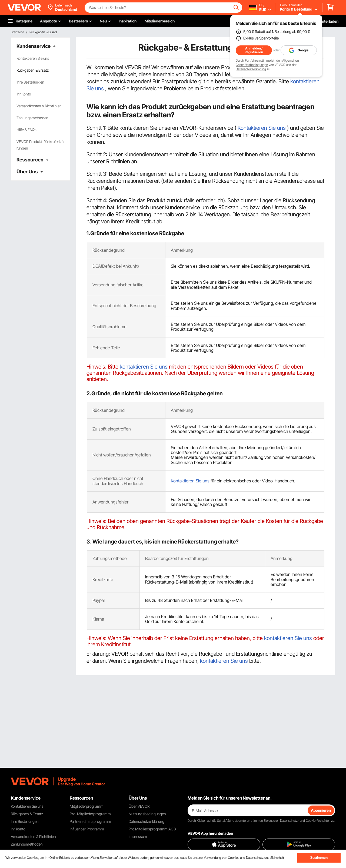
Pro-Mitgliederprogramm (90, 814)
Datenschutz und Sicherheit (265, 858)
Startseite (17, 32)
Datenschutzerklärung (251, 69)
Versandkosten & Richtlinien (39, 106)
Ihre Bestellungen (30, 82)
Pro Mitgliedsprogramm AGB (152, 829)
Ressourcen (30, 160)
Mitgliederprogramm (87, 806)
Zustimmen (319, 858)
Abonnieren (321, 810)
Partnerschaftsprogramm (90, 821)
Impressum (138, 836)
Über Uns (27, 172)
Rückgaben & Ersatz (33, 70)
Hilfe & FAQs (26, 130)
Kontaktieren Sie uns (33, 58)
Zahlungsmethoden (32, 118)
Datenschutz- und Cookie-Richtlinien (305, 821)
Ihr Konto (24, 94)
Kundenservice (34, 46)
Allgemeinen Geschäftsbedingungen (267, 63)
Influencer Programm (87, 829)
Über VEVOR (139, 806)
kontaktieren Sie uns (144, 367)
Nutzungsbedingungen (147, 814)
